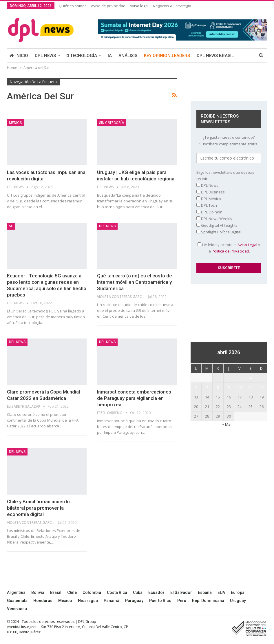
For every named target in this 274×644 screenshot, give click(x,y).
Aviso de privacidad (108, 6)
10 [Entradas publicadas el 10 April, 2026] (240, 387)
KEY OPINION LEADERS (167, 56)
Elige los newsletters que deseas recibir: (225, 175)
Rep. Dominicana (208, 601)
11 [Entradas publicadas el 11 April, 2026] (251, 387)
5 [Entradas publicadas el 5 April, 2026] (261, 378)
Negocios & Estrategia (172, 6)
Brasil (56, 592)
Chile (72, 592)
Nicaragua (88, 601)
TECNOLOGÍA (82, 56)
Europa (238, 592)
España (205, 592)
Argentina (16, 592)
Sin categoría (112, 123)
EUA (221, 592)
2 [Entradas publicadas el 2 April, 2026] (229, 378)
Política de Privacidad (230, 251)
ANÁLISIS (128, 56)
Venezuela (17, 609)
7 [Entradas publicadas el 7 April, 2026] (207, 387)
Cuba (138, 592)
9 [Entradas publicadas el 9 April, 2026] (229, 387)
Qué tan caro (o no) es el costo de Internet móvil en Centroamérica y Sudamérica (135, 282)
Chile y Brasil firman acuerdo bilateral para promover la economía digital (38, 508)
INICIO (19, 56)
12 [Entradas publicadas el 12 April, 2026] (262, 387)
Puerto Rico (160, 601)
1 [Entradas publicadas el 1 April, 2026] (218, 378)
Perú (182, 601)
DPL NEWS (45, 56)
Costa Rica (117, 592)
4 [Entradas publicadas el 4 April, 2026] (251, 378)
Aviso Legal (247, 245)
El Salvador (181, 592)
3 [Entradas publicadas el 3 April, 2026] (240, 378)
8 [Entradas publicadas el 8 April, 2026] (218, 387)
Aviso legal (139, 6)
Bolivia (38, 592)
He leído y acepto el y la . (229, 248)
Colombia (92, 592)
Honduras (43, 601)
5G (11, 226)
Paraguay (134, 601)
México (65, 601)
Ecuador (156, 592)
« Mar (227, 424)
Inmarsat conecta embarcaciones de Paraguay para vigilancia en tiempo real (134, 398)
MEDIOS (15, 123)
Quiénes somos (73, 6)
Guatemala (17, 601)
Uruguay (238, 601)
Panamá (112, 601)
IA (110, 56)
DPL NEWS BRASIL (215, 56)
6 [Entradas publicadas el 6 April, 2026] (196, 387)
